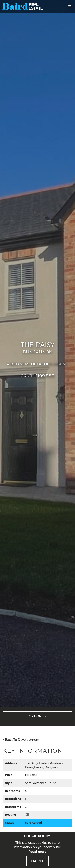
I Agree (37, 861)
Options (38, 716)
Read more (37, 852)
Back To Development (21, 740)
